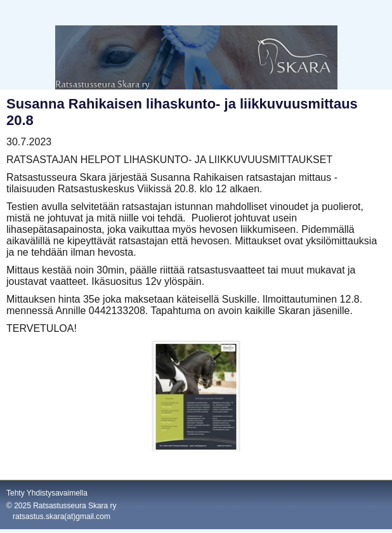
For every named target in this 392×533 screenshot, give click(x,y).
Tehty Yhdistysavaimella (47, 493)
